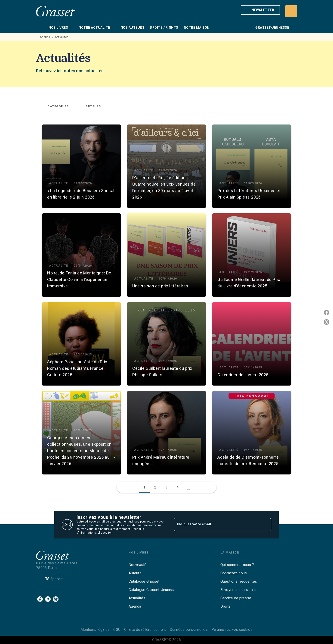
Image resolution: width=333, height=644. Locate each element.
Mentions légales (95, 630)
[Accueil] (55, 11)
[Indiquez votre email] (217, 525)
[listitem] (40, 599)
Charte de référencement (145, 630)
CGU (117, 630)
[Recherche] (291, 11)
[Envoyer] (266, 525)
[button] (260, 10)
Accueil (45, 37)
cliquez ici (105, 533)
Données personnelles (189, 630)
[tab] (41, 28)
